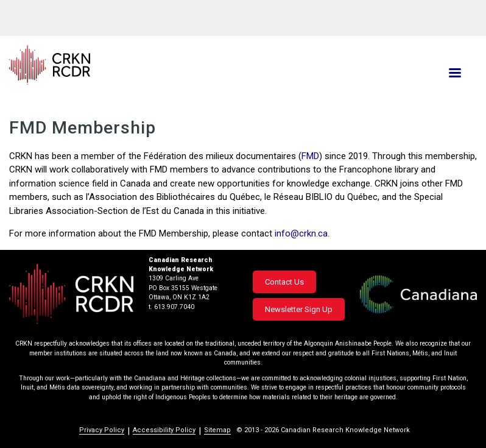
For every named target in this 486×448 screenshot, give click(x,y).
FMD (310, 156)
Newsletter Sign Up (299, 309)
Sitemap (217, 430)
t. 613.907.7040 (171, 307)
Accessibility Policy (164, 430)
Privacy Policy (102, 430)
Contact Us (284, 282)
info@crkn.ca (301, 233)
